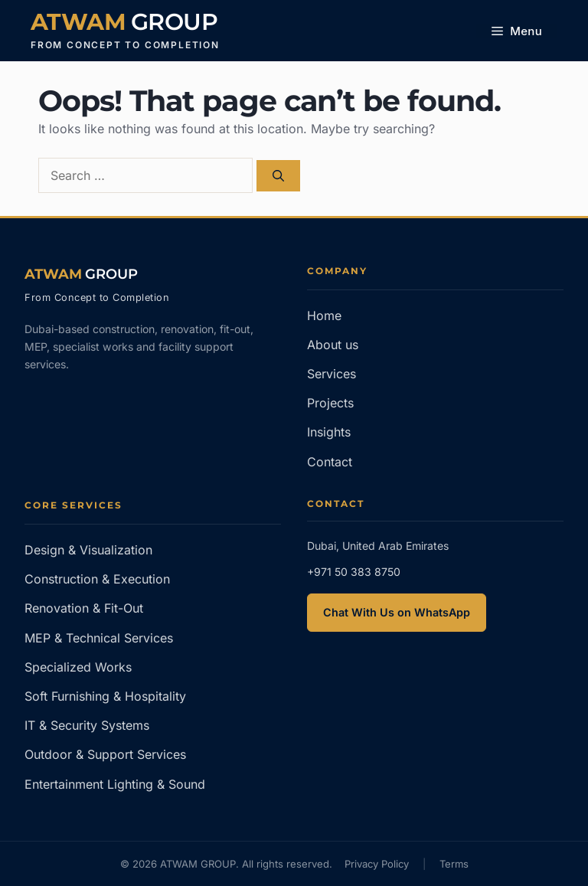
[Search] (278, 176)
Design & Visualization (88, 550)
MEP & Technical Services (99, 638)
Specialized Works (78, 667)
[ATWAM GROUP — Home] (81, 274)
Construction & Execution (97, 579)
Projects (330, 403)
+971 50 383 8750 (354, 572)
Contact (330, 462)
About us (333, 345)
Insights (329, 432)
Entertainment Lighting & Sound (115, 784)
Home (324, 315)
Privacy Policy (377, 864)
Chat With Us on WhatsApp (397, 612)
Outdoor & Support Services (105, 754)
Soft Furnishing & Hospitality (105, 696)
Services (332, 374)
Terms (454, 864)
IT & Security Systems (87, 725)
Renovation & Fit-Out (84, 608)
